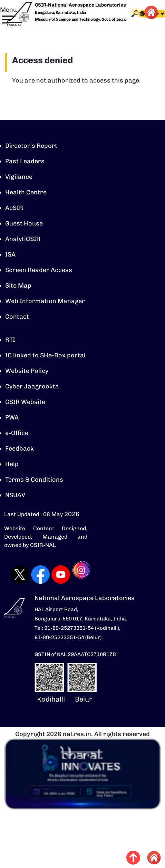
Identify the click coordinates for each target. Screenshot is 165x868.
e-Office (17, 433)
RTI (10, 340)
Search (135, 14)
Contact (17, 317)
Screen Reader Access (39, 270)
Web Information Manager (45, 301)
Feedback (20, 449)
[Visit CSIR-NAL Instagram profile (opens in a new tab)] (77, 575)
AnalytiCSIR (23, 239)
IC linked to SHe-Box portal (45, 355)
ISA (10, 254)
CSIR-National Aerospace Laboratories (80, 5)
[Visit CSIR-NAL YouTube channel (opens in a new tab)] (56, 575)
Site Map (18, 286)
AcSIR (14, 208)
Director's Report (31, 146)
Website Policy (27, 371)
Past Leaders (25, 161)
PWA (12, 417)
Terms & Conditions (34, 480)
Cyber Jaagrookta (32, 386)
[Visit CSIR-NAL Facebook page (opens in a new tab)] (35, 575)
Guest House (24, 223)
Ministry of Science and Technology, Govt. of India (80, 19)
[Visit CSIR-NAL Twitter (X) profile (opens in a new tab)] (14, 575)
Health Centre (26, 192)
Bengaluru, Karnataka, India (60, 13)
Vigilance (19, 177)
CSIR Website (25, 402)
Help (12, 464)
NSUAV (15, 495)
